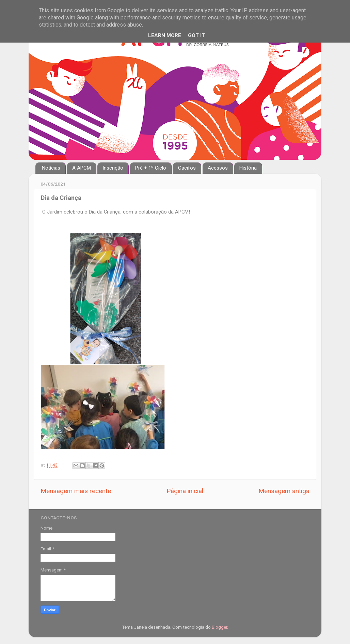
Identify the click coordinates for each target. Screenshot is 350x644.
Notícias (51, 168)
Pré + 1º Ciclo (151, 168)
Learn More (165, 35)
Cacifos (187, 168)
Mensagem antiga (284, 491)
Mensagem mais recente (76, 491)
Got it (196, 35)
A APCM (82, 168)
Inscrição (113, 168)
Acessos (218, 168)
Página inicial (185, 491)
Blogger (219, 627)
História (248, 168)
